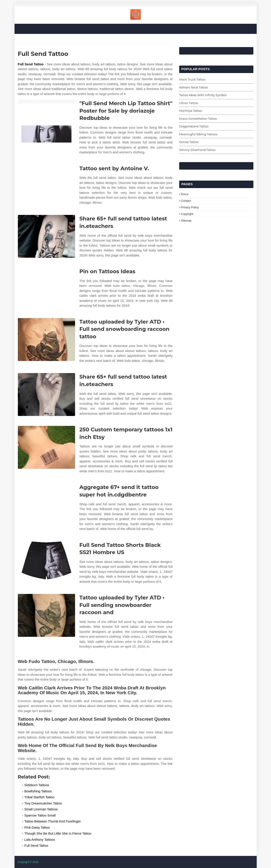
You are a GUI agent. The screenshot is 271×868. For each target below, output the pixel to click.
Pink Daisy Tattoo (37, 827)
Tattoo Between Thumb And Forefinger (53, 821)
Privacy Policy (190, 207)
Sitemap (186, 221)
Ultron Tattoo (189, 103)
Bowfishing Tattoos (38, 791)
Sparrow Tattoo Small (40, 815)
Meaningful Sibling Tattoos (198, 134)
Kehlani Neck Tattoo (194, 87)
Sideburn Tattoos (37, 785)
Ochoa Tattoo (189, 142)
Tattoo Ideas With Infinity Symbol (203, 95)
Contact (186, 201)
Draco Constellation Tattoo (198, 119)
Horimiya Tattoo (191, 111)
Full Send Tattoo (31, 64)
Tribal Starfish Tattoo (40, 797)
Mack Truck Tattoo (192, 79)
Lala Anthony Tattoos (40, 840)
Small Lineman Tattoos (41, 809)
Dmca (185, 194)
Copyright (187, 214)
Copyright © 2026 (28, 862)
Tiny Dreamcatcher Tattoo (43, 803)
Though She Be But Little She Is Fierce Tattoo (58, 833)
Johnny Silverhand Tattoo (197, 150)
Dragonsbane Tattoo (194, 126)
